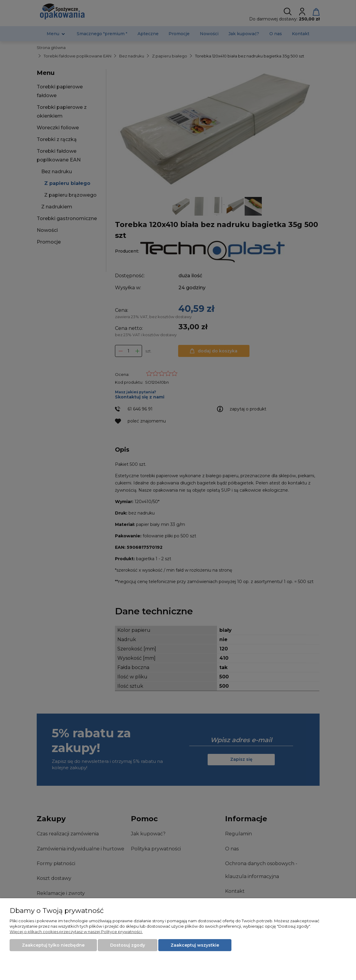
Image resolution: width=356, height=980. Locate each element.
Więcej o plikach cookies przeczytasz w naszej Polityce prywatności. (76, 932)
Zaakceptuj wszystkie (195, 945)
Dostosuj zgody (128, 945)
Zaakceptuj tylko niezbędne (53, 945)
